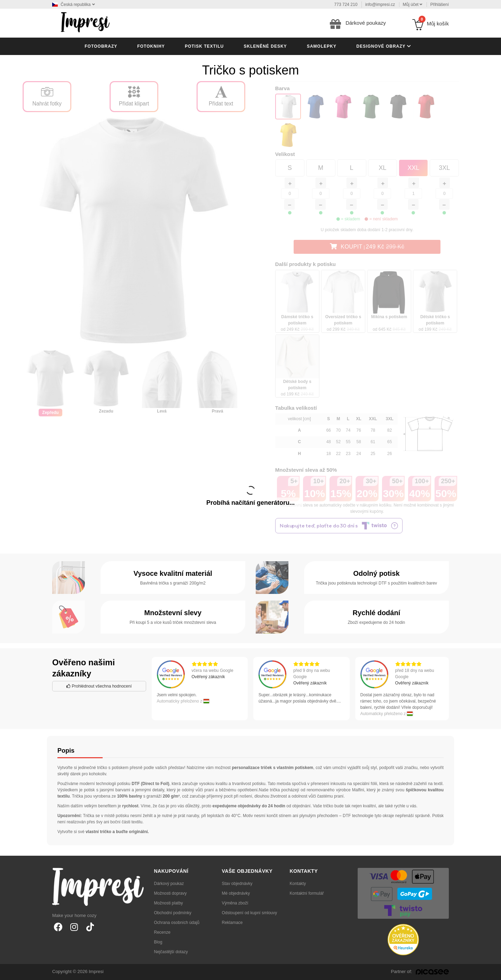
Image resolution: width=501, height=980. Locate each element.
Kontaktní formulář (307, 893)
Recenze (162, 932)
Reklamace (232, 923)
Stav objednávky (237, 884)
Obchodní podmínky (173, 913)
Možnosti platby (169, 903)
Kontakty (298, 884)
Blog (158, 942)
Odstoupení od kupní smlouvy (250, 913)
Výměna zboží (235, 903)
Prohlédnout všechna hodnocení (99, 686)
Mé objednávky (236, 893)
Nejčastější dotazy (171, 952)
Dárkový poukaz (169, 884)
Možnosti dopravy (170, 893)
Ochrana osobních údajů (177, 923)
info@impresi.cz (380, 5)
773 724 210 (346, 5)
